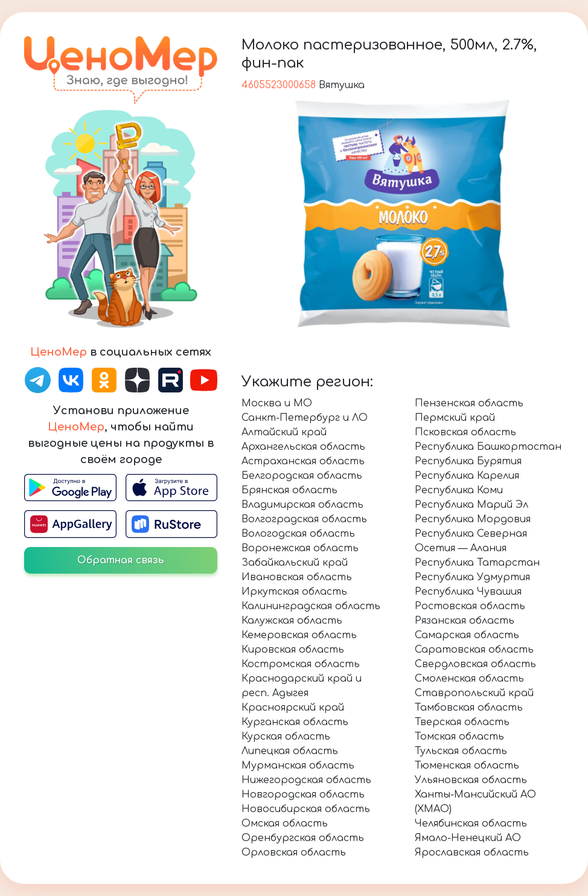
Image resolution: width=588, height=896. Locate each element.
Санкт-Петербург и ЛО (305, 418)
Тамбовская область (469, 708)
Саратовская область (474, 650)
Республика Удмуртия (472, 577)
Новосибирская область (306, 809)
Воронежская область (300, 548)
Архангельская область (303, 447)
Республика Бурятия (468, 461)
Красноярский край (293, 708)
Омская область (285, 824)
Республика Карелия (467, 476)
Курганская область (295, 722)
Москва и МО (277, 403)
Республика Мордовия (473, 519)
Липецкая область (290, 751)
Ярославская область (472, 853)
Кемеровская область (299, 635)
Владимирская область (302, 505)
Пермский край (455, 418)
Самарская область (467, 635)
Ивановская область (297, 577)
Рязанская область (465, 621)
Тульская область (461, 751)
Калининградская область (311, 606)
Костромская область (301, 664)
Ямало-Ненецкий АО (468, 838)
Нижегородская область (306, 780)
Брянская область (289, 490)
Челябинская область (471, 824)
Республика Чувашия (468, 592)
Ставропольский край (474, 693)
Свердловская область (475, 664)
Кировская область (293, 650)
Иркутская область (294, 592)
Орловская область (294, 853)
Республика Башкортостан (488, 447)
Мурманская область (298, 766)
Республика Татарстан (477, 563)
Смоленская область (469, 679)
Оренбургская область (303, 838)
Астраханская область (303, 461)
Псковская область (465, 432)
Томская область (459, 737)
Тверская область (462, 722)
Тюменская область (467, 766)
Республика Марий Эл (471, 505)
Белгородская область (302, 476)
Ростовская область (470, 606)
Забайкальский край (295, 563)
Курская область (286, 737)
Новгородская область (303, 795)
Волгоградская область (304, 519)
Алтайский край (284, 432)
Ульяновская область (471, 780)
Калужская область (292, 621)
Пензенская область (469, 403)
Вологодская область (298, 534)
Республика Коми (459, 490)
